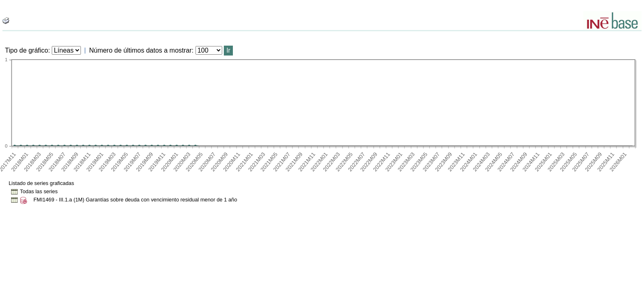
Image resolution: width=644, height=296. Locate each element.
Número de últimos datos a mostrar (140, 50)
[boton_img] (6, 21)
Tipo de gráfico (26, 50)
